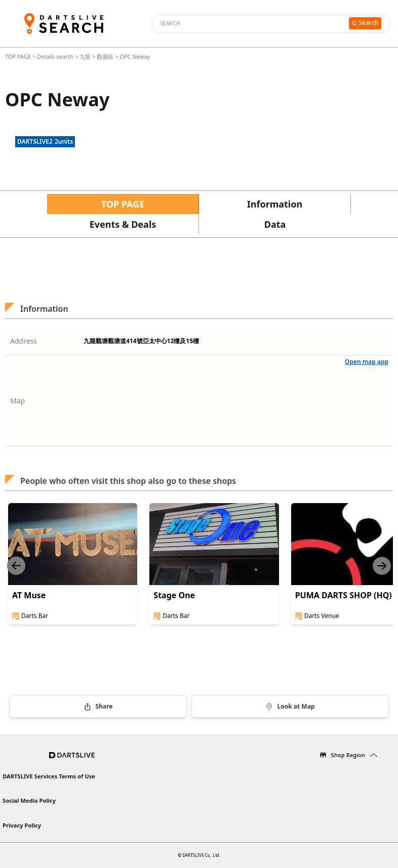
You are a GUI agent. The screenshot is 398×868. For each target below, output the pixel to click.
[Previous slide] (16, 566)
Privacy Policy (22, 825)
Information (275, 204)
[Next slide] (382, 566)
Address (24, 341)
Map (17, 401)
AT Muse (29, 595)
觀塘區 (105, 56)
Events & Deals (123, 224)
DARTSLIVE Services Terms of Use (49, 776)
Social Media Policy (29, 800)
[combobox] (249, 24)
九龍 (85, 56)
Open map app (367, 362)
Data (275, 224)
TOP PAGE (19, 56)
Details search (56, 56)
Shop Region (348, 755)
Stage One (174, 595)
